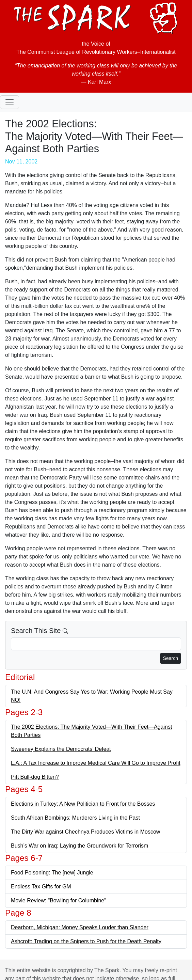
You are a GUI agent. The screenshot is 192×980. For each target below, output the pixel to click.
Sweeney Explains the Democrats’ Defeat (61, 749)
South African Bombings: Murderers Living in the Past (75, 818)
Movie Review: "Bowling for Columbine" (59, 900)
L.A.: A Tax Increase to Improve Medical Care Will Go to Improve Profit (96, 763)
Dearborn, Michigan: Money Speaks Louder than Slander (80, 927)
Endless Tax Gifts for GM (41, 887)
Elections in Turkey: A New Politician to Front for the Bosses (83, 804)
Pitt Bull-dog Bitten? (35, 777)
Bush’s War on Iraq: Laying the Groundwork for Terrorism (79, 846)
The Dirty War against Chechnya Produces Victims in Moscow (85, 832)
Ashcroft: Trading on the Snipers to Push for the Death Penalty (86, 941)
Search (171, 658)
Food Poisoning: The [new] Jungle (52, 873)
